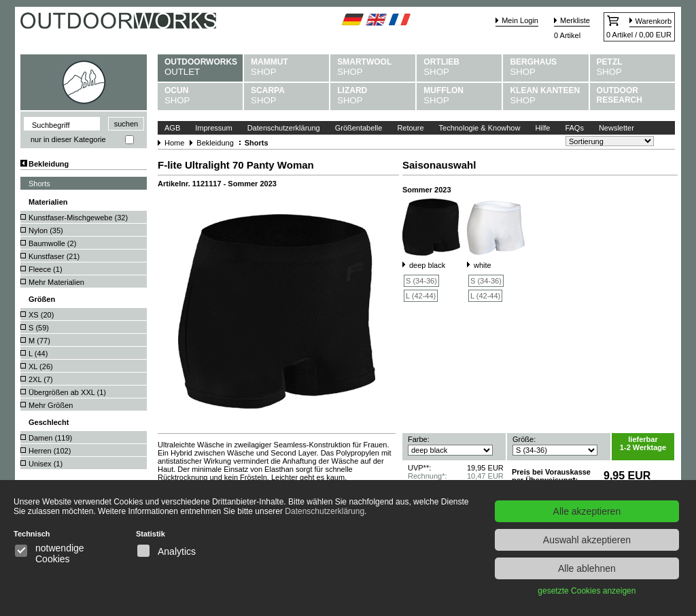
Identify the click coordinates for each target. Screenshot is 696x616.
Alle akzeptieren (587, 511)
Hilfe (542, 128)
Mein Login (520, 20)
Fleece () (46, 269)
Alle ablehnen (587, 568)
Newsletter (616, 128)
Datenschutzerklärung (284, 128)
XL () (41, 366)
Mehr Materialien (56, 282)
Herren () (50, 451)
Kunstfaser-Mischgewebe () (78, 218)
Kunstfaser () (54, 256)
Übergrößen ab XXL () (67, 392)
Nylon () (46, 230)
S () (39, 328)
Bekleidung (49, 164)
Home (174, 143)
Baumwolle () (52, 243)
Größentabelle (359, 128)
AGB (172, 128)
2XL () (41, 379)
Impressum (213, 128)
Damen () (50, 438)
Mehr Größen (51, 405)
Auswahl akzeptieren (587, 540)
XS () (41, 315)
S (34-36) (421, 281)
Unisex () (46, 464)
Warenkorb (654, 21)
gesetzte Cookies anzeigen (587, 591)
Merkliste (575, 20)
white (483, 265)
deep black (427, 265)
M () (39, 341)
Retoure (410, 128)
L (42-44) (421, 296)
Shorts (39, 184)
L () (38, 354)
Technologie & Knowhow (480, 128)
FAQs (574, 128)
